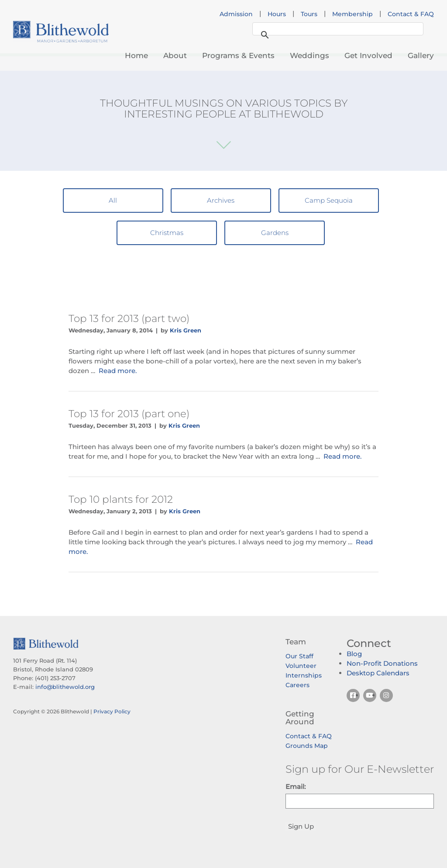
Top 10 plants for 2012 (121, 499)
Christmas (167, 233)
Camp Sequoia (329, 200)
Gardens (275, 233)
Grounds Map (307, 746)
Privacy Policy (112, 711)
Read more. (118, 371)
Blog (354, 654)
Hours (277, 14)
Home (136, 55)
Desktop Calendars (378, 673)
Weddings (309, 55)
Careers (297, 685)
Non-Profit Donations (382, 663)
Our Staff (299, 656)
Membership (352, 14)
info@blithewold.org (65, 687)
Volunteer (301, 666)
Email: (296, 787)
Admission (236, 14)
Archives (221, 200)
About (175, 55)
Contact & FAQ (411, 14)
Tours (309, 14)
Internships (304, 675)
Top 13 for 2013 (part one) (129, 414)
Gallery (421, 55)
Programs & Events (238, 55)
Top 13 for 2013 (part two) (129, 318)
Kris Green (186, 330)
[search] (337, 29)
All (113, 200)
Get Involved (368, 55)
